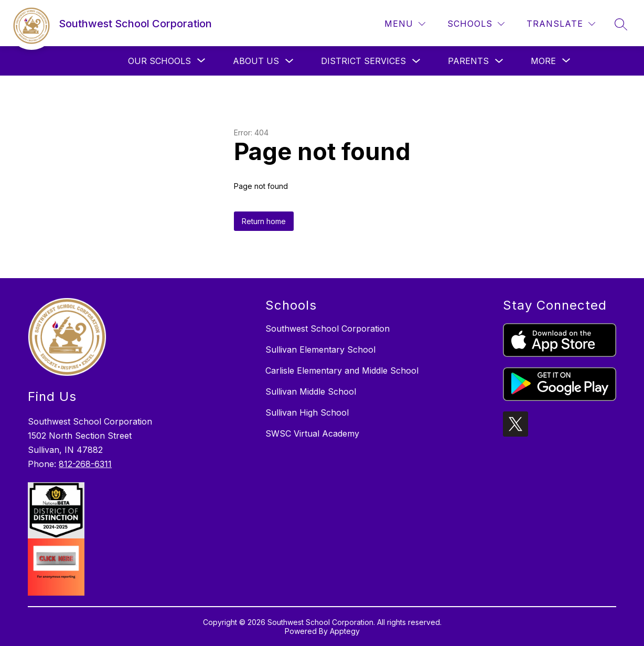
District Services (363, 61)
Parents (468, 61)
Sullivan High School (307, 412)
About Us (256, 61)
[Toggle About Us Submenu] (289, 61)
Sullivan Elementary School (320, 350)
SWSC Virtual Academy (312, 433)
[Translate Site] (561, 24)
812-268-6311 (85, 464)
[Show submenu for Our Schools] (159, 61)
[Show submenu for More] (543, 61)
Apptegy (345, 631)
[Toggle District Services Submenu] (416, 61)
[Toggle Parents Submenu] (499, 61)
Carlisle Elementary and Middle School (342, 370)
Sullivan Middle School (311, 391)
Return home (264, 221)
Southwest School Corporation (328, 329)
